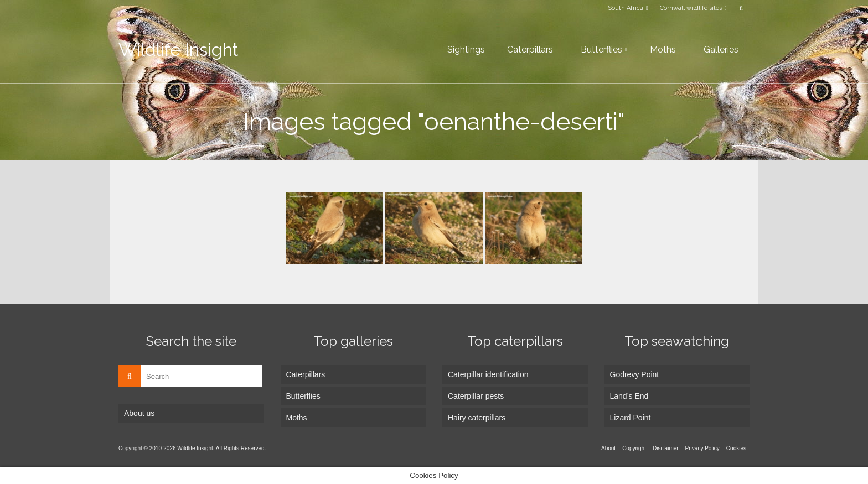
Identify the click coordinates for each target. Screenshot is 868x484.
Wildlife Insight (179, 50)
